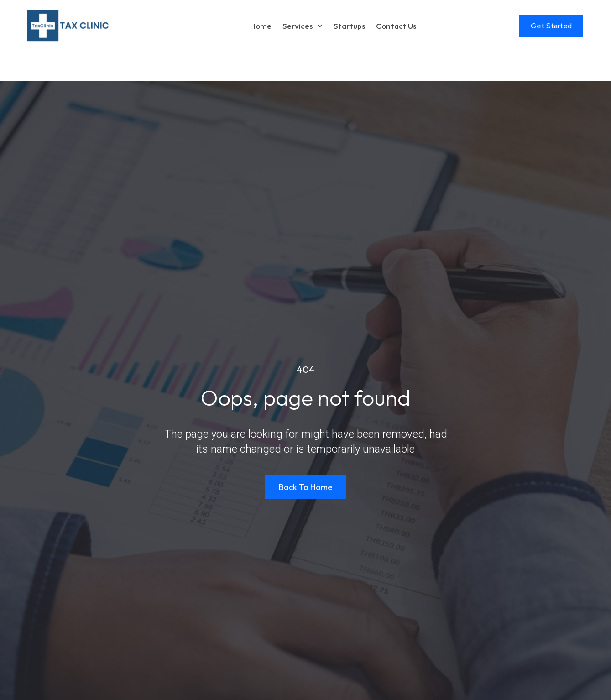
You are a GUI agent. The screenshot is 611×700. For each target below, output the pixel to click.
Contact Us (396, 26)
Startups (349, 26)
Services (303, 26)
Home (261, 26)
